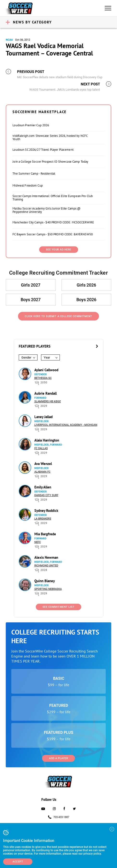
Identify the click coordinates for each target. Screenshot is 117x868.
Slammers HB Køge (48, 401)
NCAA (9, 40)
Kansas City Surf (46, 495)
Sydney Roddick (46, 511)
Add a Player (58, 758)
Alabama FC (42, 472)
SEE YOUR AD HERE (59, 250)
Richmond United (46, 566)
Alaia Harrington (47, 440)
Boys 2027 (31, 300)
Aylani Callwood (46, 370)
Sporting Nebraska (48, 589)
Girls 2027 (31, 285)
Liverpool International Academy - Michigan (66, 425)
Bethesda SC (43, 378)
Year (47, 357)
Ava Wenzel (43, 464)
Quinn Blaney (45, 581)
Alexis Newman (46, 557)
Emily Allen (43, 487)
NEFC (38, 542)
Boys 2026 (86, 300)
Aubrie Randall (46, 393)
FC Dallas (41, 448)
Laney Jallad (43, 417)
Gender (26, 357)
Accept (18, 862)
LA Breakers (43, 519)
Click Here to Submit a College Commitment (58, 316)
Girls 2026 (86, 285)
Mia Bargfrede (45, 534)
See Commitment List (59, 607)
